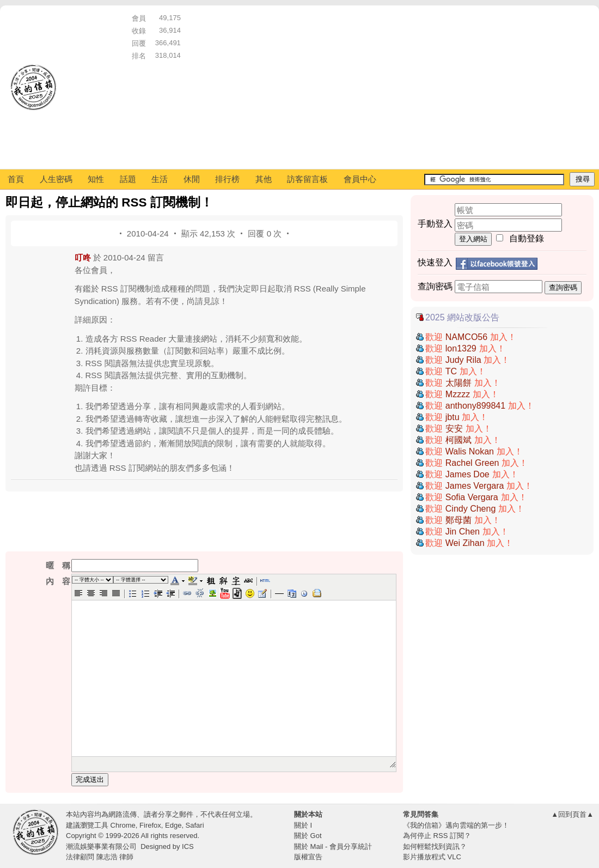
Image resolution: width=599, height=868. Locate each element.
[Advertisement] (297, 87)
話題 (128, 179)
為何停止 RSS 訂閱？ (437, 836)
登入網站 (473, 239)
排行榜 (227, 179)
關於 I (303, 825)
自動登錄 (527, 238)
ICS (188, 846)
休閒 (192, 179)
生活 (160, 179)
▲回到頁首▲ (572, 814)
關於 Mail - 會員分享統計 (333, 846)
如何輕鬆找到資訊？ (435, 846)
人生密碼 (56, 179)
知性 (96, 179)
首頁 (16, 179)
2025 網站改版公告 (462, 317)
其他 (264, 179)
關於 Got (308, 836)
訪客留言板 (307, 179)
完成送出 (90, 779)
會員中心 (360, 179)
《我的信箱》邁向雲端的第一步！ (456, 825)
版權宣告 (308, 857)
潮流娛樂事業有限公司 (101, 846)
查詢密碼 (563, 287)
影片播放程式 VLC (432, 857)
